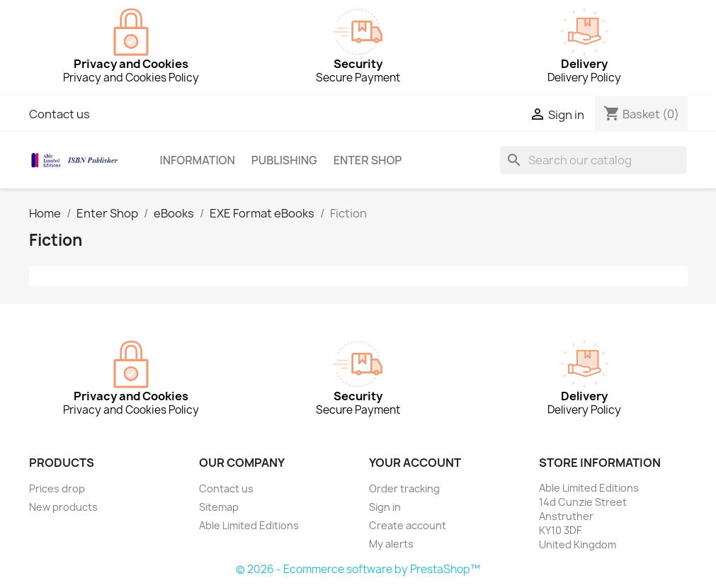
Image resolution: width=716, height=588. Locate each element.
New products (63, 507)
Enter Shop (368, 160)
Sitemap (219, 507)
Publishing (284, 160)
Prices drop (57, 488)
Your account (415, 463)
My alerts (391, 544)
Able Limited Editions (249, 525)
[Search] (593, 160)
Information (197, 160)
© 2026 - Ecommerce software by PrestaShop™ (358, 569)
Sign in (385, 507)
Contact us (59, 114)
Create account (408, 525)
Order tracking (404, 488)
